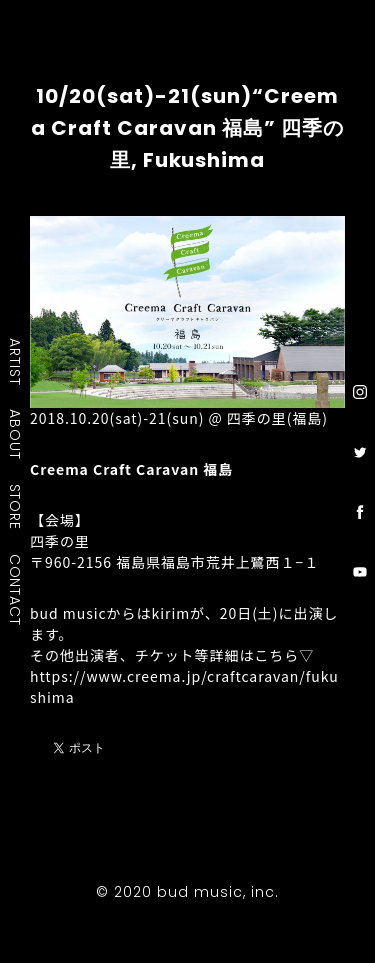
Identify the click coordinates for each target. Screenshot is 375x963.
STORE (16, 506)
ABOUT (16, 434)
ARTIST (16, 361)
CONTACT (16, 589)
